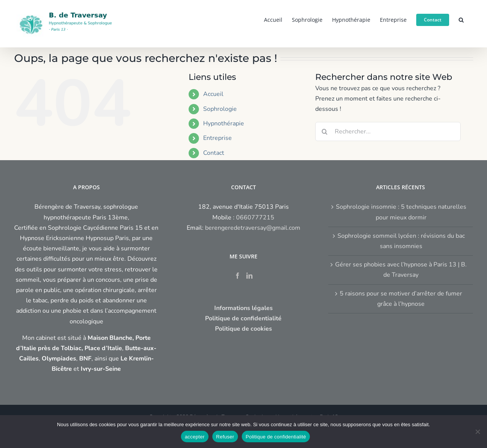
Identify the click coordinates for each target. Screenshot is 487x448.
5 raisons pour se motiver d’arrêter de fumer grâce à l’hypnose (401, 299)
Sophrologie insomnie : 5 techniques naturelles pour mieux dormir (401, 212)
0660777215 (255, 218)
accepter (195, 437)
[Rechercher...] (388, 131)
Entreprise (217, 138)
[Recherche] (325, 131)
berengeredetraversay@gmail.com (253, 228)
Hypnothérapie (224, 123)
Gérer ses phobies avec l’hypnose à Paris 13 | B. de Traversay (401, 270)
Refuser (225, 437)
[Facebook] (238, 276)
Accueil (213, 94)
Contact (214, 153)
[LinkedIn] (249, 276)
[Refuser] (477, 432)
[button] (461, 19)
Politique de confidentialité (276, 437)
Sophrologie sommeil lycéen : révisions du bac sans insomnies (401, 241)
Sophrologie (220, 109)
